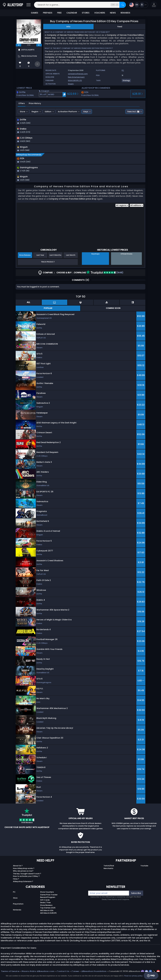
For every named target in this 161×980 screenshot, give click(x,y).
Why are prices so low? (23, 873)
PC (14, 894)
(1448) (105, 275)
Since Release (25, 257)
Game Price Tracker (49, 897)
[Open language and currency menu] (138, 5)
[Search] (123, 5)
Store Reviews (46, 907)
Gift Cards (45, 902)
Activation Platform (67, 112)
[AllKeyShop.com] (13, 5)
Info (68, 27)
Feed (120, 27)
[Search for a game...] (80, 5)
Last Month (71, 257)
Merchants (108, 870)
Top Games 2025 (48, 910)
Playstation (18, 906)
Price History (35, 103)
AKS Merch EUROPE (48, 915)
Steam (71, 84)
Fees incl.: (133, 112)
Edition (48, 112)
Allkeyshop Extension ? (23, 883)
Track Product (48, 264)
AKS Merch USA (47, 912)
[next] (39, 45)
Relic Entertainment (76, 77)
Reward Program (48, 899)
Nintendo (17, 912)
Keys (86, 112)
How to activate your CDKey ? (26, 878)
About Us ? (18, 868)
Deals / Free (45, 905)
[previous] (19, 45)
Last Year (40, 257)
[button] (154, 5)
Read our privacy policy (133, 976)
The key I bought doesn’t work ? (27, 876)
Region (35, 112)
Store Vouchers (47, 894)
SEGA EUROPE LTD (75, 80)
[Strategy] (126, 82)
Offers (22, 103)
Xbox (15, 900)
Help (151, 976)
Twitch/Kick (109, 868)
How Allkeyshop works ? (24, 870)
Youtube (144, 868)
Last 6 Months (55, 257)
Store (22, 112)
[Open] (28, 5)
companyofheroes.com (78, 74)
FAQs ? (16, 881)
